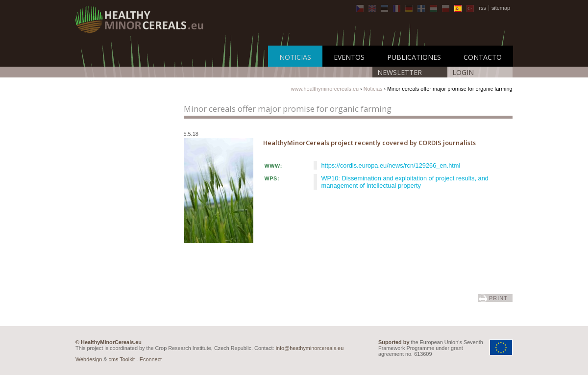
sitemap (501, 8)
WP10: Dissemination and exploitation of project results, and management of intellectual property (405, 182)
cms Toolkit (122, 359)
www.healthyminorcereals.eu (325, 89)
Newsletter (400, 72)
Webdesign (89, 359)
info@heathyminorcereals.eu (310, 348)
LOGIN (463, 72)
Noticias (295, 57)
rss (482, 8)
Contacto (483, 57)
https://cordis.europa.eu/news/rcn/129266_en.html (391, 165)
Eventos (349, 57)
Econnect (151, 359)
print (498, 298)
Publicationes (414, 57)
